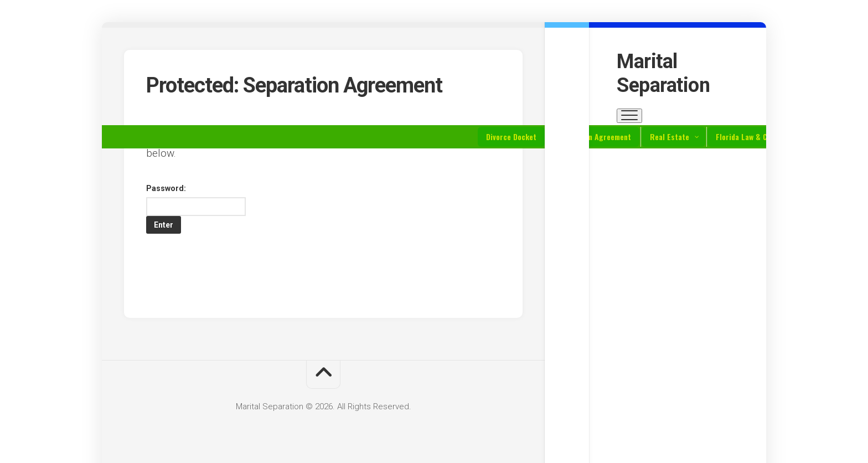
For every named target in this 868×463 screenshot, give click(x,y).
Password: (196, 200)
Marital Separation (663, 73)
